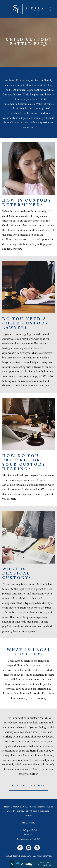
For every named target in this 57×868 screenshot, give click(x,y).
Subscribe (44, 811)
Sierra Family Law (19, 81)
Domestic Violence (36, 807)
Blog (35, 811)
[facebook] (20, 848)
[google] (37, 848)
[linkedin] (29, 848)
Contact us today (20, 123)
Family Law (18, 807)
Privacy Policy (24, 811)
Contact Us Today (28, 786)
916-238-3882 (29, 823)
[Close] (12, 864)
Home (7, 807)
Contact (28, 815)
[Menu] (50, 9)
